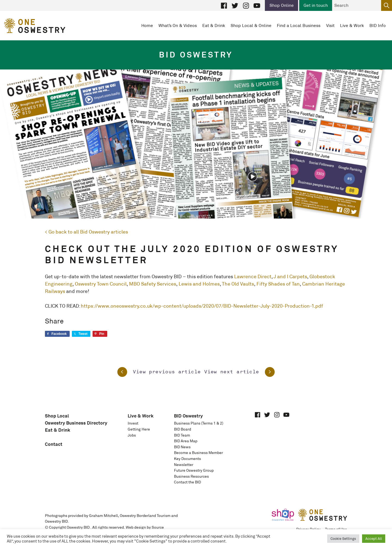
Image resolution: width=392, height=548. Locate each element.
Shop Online (282, 5)
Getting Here (139, 429)
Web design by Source (145, 527)
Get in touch (316, 5)
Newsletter (184, 465)
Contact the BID (187, 482)
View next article (239, 372)
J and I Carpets (290, 277)
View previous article (159, 372)
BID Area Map (186, 441)
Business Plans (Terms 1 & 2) (199, 423)
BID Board (183, 429)
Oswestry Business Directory (76, 423)
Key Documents (187, 459)
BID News (182, 447)
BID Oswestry (188, 416)
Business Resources (191, 476)
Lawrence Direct (253, 277)
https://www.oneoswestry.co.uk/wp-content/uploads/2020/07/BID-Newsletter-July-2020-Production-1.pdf (202, 306)
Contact (54, 444)
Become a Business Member (198, 453)
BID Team (182, 435)
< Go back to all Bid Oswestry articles (86, 232)
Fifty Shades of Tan (278, 284)
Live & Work (141, 416)
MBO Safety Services (153, 284)
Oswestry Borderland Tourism (145, 516)
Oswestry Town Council (101, 284)
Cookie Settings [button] (343, 539)
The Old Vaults (238, 284)
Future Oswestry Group (194, 470)
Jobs (132, 435)
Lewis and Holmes (199, 284)
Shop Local (57, 416)
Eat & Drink (58, 430)
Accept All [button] (374, 539)
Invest (133, 423)
